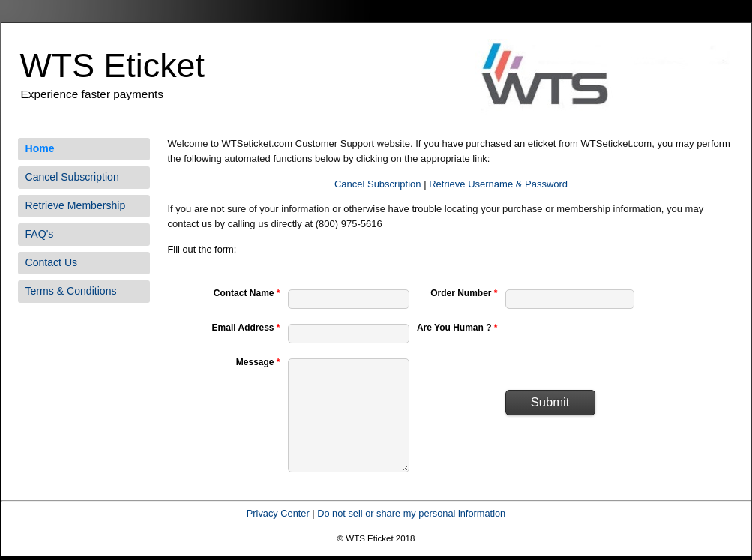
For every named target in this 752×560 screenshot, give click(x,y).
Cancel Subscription (72, 177)
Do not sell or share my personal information (411, 513)
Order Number (464, 293)
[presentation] (619, 349)
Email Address (246, 328)
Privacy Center (278, 513)
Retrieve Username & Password (498, 184)
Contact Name (247, 293)
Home (40, 148)
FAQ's (40, 234)
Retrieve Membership (76, 205)
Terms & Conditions (71, 291)
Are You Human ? (457, 328)
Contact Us (52, 262)
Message (258, 362)
